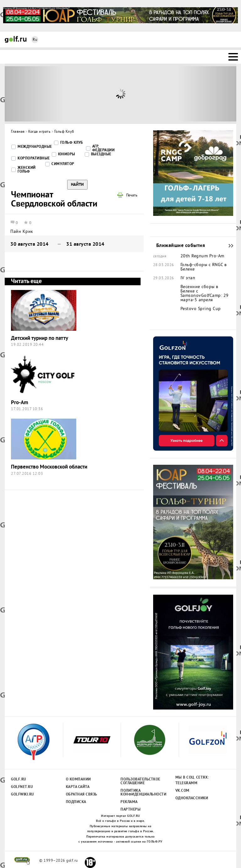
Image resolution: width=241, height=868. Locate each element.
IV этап (188, 278)
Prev (34, 94)
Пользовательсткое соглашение (140, 781)
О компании (78, 780)
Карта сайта (78, 787)
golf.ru (22, 861)
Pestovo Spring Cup (201, 309)
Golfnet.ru (22, 787)
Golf (16, 39)
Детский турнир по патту (40, 338)
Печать (132, 196)
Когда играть (39, 132)
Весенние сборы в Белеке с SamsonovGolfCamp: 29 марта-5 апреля (205, 294)
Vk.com (182, 791)
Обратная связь (82, 795)
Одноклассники (192, 798)
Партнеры (131, 810)
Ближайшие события (228, 246)
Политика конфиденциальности (140, 793)
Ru (35, 40)
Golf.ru (19, 780)
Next (208, 94)
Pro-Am (20, 403)
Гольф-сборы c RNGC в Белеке (204, 267)
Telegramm (187, 783)
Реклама (129, 802)
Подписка (76, 802)
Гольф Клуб (64, 132)
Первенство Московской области (49, 467)
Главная (18, 132)
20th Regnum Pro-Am (202, 256)
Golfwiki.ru (23, 795)
